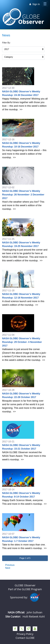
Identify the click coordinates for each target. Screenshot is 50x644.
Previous (10, 565)
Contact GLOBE (25, 638)
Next (8, 568)
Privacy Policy (25, 634)
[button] (25, 558)
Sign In (35, 4)
